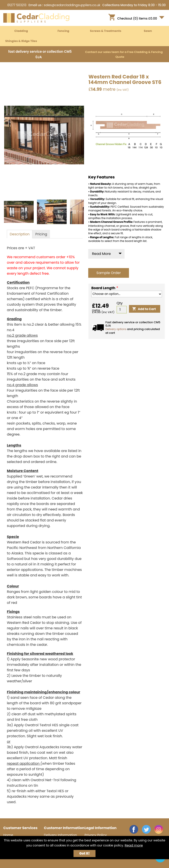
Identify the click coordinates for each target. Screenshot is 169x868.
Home (8, 835)
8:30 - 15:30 (157, 5)
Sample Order (109, 273)
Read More (101, 254)
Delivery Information (61, 835)
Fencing (63, 31)
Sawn (148, 31)
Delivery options (116, 329)
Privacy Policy (96, 835)
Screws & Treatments (106, 31)
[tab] (20, 234)
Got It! (84, 853)
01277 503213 (17, 5)
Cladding (21, 31)
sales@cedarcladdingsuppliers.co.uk (72, 5)
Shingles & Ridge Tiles (21, 41)
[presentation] (20, 234)
